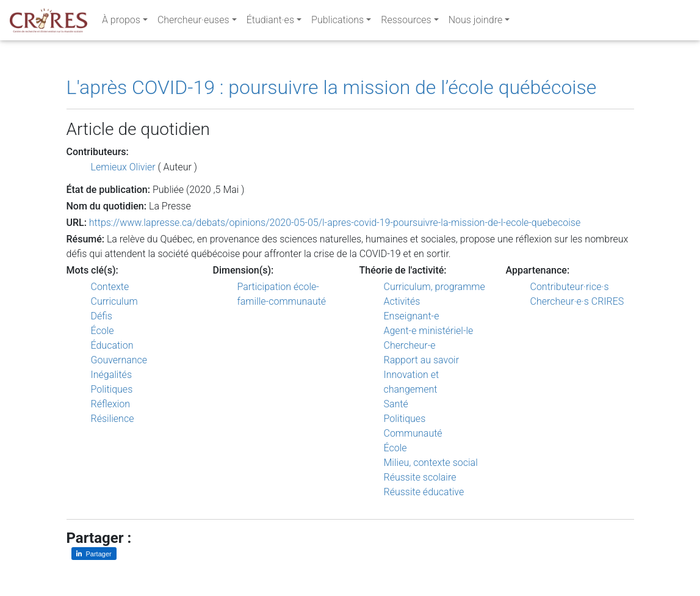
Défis (102, 316)
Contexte (110, 287)
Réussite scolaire (420, 477)
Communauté (413, 433)
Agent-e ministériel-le (429, 331)
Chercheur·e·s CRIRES (577, 301)
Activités (402, 301)
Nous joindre (476, 22)
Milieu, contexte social (431, 463)
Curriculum (114, 301)
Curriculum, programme (435, 287)
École (103, 331)
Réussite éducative (424, 492)
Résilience (113, 419)
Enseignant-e (412, 316)
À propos (121, 22)
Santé (396, 404)
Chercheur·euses (193, 22)
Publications (337, 22)
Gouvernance (119, 360)
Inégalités (112, 375)
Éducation (112, 345)
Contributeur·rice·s (570, 287)
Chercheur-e (410, 345)
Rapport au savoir (422, 360)
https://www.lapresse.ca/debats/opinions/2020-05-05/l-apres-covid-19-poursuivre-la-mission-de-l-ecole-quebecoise (335, 223)
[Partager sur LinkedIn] (94, 554)
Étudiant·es (270, 22)
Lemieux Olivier (123, 167)
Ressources (406, 22)
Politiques (112, 389)
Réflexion (111, 404)
